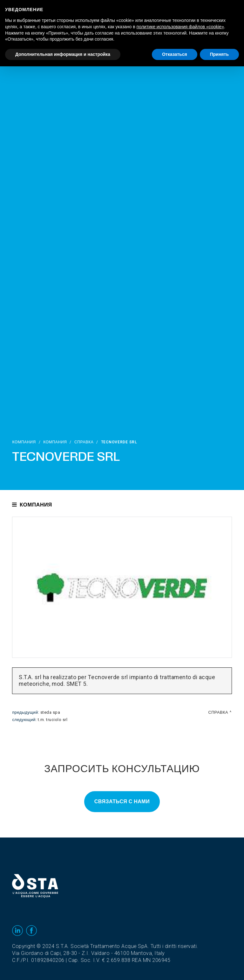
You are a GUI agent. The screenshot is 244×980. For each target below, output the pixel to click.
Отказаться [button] (175, 54)
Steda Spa (50, 712)
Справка (84, 442)
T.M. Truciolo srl (53, 720)
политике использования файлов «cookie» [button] (180, 27)
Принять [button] (219, 54)
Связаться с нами (122, 802)
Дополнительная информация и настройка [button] (63, 54)
